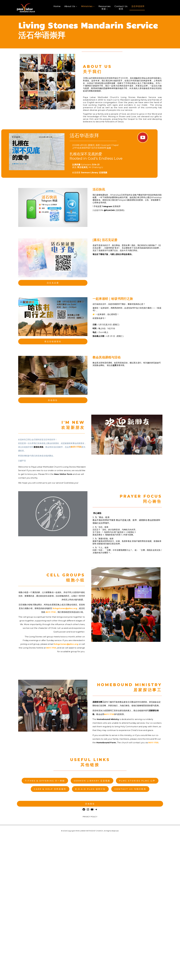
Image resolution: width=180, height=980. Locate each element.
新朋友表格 (39, 447)
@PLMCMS (109, 210)
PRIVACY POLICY (90, 817)
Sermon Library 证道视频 (94, 173)
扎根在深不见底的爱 (96, 156)
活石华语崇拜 (138, 6)
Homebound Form (106, 743)
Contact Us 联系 (121, 8)
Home (57, 6)
